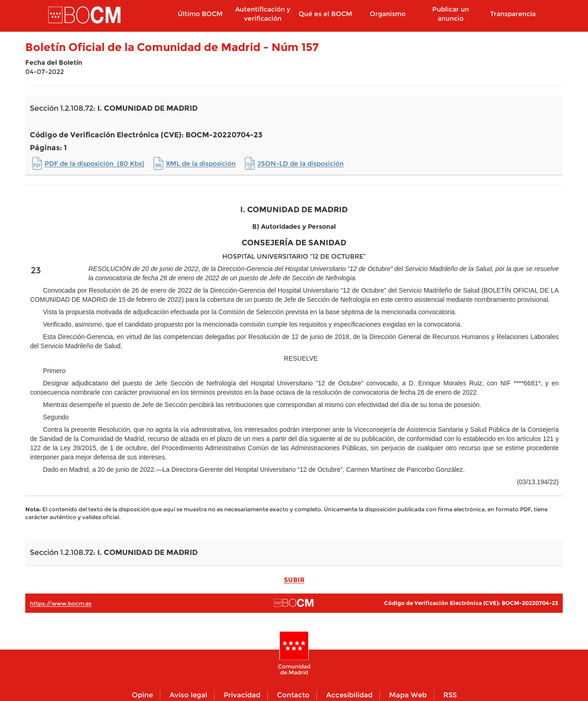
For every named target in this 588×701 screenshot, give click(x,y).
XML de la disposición (201, 164)
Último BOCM (200, 14)
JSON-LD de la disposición (300, 164)
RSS (450, 695)
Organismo (388, 14)
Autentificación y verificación (263, 14)
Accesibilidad (349, 695)
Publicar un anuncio (451, 14)
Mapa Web (408, 695)
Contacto (293, 695)
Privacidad (242, 695)
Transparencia (513, 14)
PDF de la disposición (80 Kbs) (94, 164)
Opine (142, 695)
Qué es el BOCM (325, 14)
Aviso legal (188, 695)
